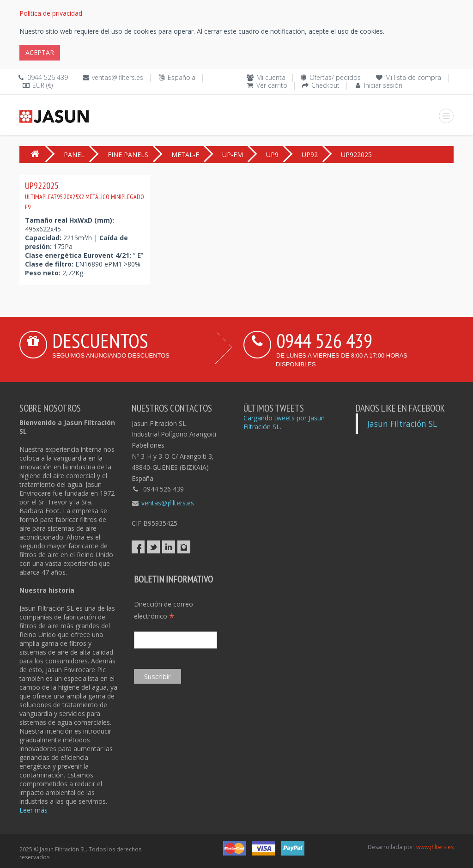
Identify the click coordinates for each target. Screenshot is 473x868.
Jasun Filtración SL (402, 424)
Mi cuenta (271, 77)
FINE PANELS (128, 155)
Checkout (325, 85)
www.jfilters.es (435, 847)
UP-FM (233, 155)
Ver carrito (272, 85)
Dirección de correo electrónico (164, 610)
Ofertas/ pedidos (335, 77)
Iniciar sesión (383, 85)
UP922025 (85, 195)
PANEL (74, 155)
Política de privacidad (51, 13)
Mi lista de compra (413, 77)
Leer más (33, 810)
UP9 (272, 155)
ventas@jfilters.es (118, 77)
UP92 (310, 155)
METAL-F (185, 155)
